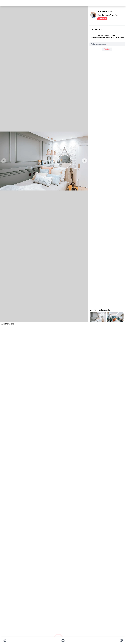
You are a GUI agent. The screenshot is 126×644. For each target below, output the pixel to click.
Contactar (102, 19)
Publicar (107, 49)
